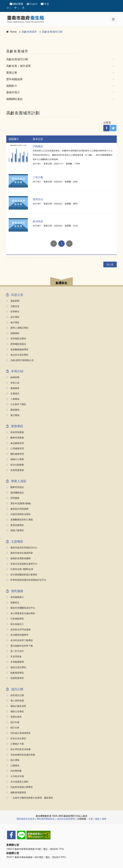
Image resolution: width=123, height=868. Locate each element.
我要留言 (13, 603)
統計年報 (13, 722)
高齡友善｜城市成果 (18, 66)
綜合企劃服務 (15, 465)
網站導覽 (18, 4)
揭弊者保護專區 (16, 793)
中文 (47, 4)
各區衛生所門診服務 (18, 630)
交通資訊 (13, 394)
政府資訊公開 (15, 695)
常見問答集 (14, 657)
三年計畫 (38, 177)
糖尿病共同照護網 (17, 509)
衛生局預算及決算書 (18, 749)
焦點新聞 (13, 301)
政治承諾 (38, 221)
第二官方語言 (15, 651)
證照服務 (13, 498)
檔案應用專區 (15, 673)
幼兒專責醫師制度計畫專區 (22, 575)
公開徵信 (13, 766)
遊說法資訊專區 (16, 667)
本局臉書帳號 (15, 662)
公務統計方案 (15, 744)
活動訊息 (13, 306)
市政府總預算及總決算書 (21, 755)
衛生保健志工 (15, 624)
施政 (97, 819)
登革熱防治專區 (16, 339)
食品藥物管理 (15, 443)
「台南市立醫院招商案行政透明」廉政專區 (30, 798)
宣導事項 (13, 312)
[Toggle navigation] (113, 19)
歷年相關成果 (14, 79)
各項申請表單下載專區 (20, 640)
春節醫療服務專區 (17, 350)
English (33, 4)
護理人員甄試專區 (17, 328)
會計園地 (13, 415)
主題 (91, 819)
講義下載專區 (15, 530)
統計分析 (13, 728)
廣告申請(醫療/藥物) (19, 503)
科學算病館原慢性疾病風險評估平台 (26, 580)
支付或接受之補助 (17, 782)
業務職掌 (13, 388)
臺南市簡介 (13, 92)
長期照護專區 (15, 678)
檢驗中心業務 (15, 459)
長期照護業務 (15, 470)
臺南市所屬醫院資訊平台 (21, 608)
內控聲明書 (14, 771)
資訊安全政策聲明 (66, 819)
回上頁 (110, 264)
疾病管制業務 (15, 432)
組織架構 (13, 377)
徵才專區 (13, 323)
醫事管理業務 (15, 438)
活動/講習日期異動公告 (20, 360)
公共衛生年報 (15, 776)
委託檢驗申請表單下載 (20, 646)
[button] (61, 282)
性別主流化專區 (16, 739)
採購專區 (13, 333)
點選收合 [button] (61, 283)
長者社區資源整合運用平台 (22, 564)
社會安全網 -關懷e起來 (20, 569)
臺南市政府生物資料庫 (20, 553)
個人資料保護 (15, 701)
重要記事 (12, 73)
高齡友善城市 (29, 32)
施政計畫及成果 (16, 706)
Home (13, 32)
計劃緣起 (38, 146)
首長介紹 (13, 383)
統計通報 (13, 760)
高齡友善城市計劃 (52, 32)
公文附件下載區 (16, 404)
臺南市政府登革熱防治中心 (22, 548)
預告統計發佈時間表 (18, 733)
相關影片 (12, 86)
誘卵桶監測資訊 (16, 344)
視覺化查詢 (14, 717)
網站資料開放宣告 (46, 819)
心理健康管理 (15, 449)
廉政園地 (13, 410)
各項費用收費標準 (17, 635)
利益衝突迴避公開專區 (20, 787)
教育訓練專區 (15, 525)
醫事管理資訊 (15, 487)
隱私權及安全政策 (26, 819)
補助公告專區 (15, 712)
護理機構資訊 (15, 493)
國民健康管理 (15, 454)
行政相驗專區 (15, 619)
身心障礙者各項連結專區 (21, 613)
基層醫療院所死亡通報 (20, 520)
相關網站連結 (14, 99)
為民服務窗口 (15, 597)
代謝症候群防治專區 (18, 514)
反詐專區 (13, 317)
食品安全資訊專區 (17, 355)
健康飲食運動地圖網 (18, 558)
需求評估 (38, 199)
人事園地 (13, 399)
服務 (104, 819)
